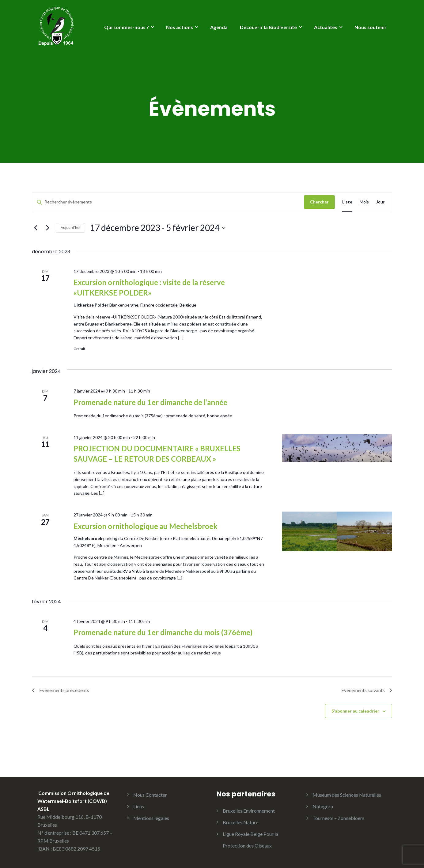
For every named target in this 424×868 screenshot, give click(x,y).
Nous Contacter (150, 795)
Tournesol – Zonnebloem (338, 818)
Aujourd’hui (70, 227)
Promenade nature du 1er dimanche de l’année (150, 402)
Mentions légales (151, 818)
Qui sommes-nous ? (127, 27)
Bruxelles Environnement (249, 811)
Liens (139, 806)
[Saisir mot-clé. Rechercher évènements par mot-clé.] (168, 202)
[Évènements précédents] (36, 228)
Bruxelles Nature (240, 822)
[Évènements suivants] (47, 228)
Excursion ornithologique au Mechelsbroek (146, 526)
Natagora (323, 806)
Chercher (319, 202)
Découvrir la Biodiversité (268, 27)
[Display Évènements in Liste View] (347, 202)
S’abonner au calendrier (355, 711)
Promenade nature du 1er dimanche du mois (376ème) (163, 632)
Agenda (219, 27)
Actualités (326, 27)
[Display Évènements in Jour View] (380, 202)
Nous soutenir (371, 27)
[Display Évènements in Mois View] (364, 202)
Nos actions (180, 27)
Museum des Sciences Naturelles (347, 795)
